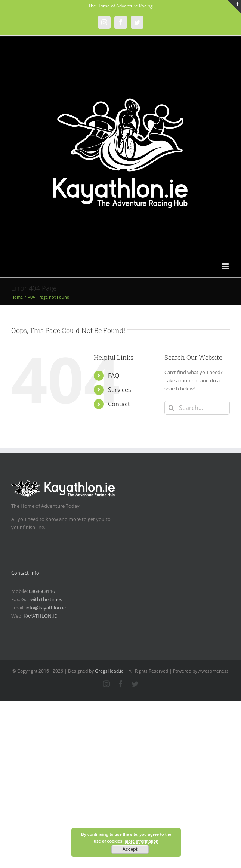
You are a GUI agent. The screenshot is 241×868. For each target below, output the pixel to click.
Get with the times (42, 599)
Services (120, 390)
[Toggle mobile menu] (226, 266)
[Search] (172, 408)
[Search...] (197, 408)
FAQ (114, 376)
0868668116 (42, 591)
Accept (130, 849)
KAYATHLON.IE (40, 616)
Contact (119, 404)
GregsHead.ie (109, 671)
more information (142, 841)
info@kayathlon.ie (46, 608)
